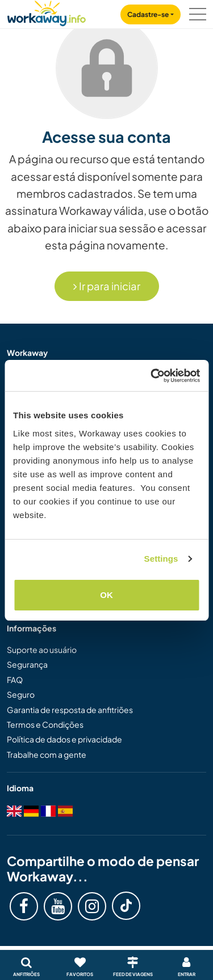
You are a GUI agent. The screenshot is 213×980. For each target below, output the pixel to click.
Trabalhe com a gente (47, 754)
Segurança (27, 664)
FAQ (15, 680)
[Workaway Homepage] (47, 12)
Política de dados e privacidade (64, 739)
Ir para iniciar (107, 286)
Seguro (21, 694)
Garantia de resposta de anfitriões (70, 710)
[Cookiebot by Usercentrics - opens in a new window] (152, 376)
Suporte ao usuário (42, 650)
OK (106, 595)
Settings (161, 559)
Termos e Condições (45, 724)
